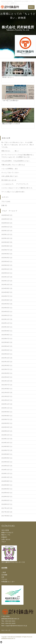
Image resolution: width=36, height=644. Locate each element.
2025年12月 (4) (7, 231)
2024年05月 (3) (7, 304)
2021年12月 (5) (7, 381)
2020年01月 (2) (7, 431)
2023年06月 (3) (7, 342)
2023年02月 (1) (7, 354)
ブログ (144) (6, 202)
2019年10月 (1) (7, 443)
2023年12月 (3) (7, 319)
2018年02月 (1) (7, 500)
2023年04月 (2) (7, 346)
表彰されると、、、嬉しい (10, 151)
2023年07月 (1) (7, 339)
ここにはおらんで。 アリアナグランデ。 (16, 184)
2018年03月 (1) (7, 497)
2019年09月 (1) (7, 446)
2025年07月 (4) (7, 250)
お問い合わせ (6, 539)
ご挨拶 (4, 572)
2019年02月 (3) (7, 466)
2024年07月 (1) (7, 296)
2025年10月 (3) (7, 238)
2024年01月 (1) (7, 315)
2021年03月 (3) (7, 393)
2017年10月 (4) (7, 512)
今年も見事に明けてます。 (10, 176)
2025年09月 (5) (7, 242)
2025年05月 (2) (7, 258)
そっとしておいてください (10, 172)
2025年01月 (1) (7, 273)
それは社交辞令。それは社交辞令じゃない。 (16, 161)
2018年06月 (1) (7, 485)
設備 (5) (4, 205)
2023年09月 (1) (7, 331)
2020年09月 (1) (7, 412)
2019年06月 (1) (7, 454)
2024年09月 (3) (7, 288)
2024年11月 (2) (7, 281)
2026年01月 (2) (7, 227)
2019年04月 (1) (7, 462)
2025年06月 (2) (7, 254)
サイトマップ (6, 630)
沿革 (3, 577)
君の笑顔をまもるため (9, 180)
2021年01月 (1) (7, 400)
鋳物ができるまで (7, 533)
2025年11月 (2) (7, 234)
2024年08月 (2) (7, 292)
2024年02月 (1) (7, 312)
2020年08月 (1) (7, 416)
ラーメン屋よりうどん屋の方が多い (13, 192)
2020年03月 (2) (7, 427)
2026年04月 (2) (7, 215)
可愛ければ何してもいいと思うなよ (13, 165)
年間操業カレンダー (8, 582)
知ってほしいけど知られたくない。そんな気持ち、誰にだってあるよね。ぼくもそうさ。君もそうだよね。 (18, 145)
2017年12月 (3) (7, 508)
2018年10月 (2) (7, 477)
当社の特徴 (5, 530)
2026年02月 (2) (7, 223)
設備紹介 (4, 537)
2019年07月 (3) (7, 450)
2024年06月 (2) (7, 300)
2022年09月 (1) (7, 365)
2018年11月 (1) (7, 473)
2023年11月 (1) (7, 323)
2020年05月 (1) (7, 423)
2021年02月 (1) (7, 396)
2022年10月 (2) (7, 362)
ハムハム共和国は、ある (10, 169)
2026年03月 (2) (7, 219)
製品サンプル (6, 535)
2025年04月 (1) (7, 261)
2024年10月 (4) (7, 285)
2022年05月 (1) (7, 373)
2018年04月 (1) (7, 493)
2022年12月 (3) (7, 358)
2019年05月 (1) (7, 458)
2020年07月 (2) (7, 419)
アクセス (4, 579)
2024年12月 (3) (7, 277)
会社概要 (4, 575)
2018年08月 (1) (7, 481)
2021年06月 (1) (7, 389)
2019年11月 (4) (7, 439)
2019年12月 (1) (7, 435)
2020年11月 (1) (7, 408)
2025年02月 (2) (7, 269)
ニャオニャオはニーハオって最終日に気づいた (17, 188)
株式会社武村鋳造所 (16, 637)
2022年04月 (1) (7, 377)
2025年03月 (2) (7, 265)
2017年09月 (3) (7, 516)
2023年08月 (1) (7, 335)
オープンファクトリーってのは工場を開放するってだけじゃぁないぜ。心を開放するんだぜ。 (18, 156)
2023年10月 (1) (7, 327)
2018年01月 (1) (7, 504)
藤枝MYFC (10, 562)
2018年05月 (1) (7, 489)
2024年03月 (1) (7, 308)
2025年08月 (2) (7, 246)
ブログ (4, 542)
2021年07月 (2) (7, 385)
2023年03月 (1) (7, 350)
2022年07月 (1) (7, 369)
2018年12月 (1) (7, 470)
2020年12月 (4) (7, 404)
